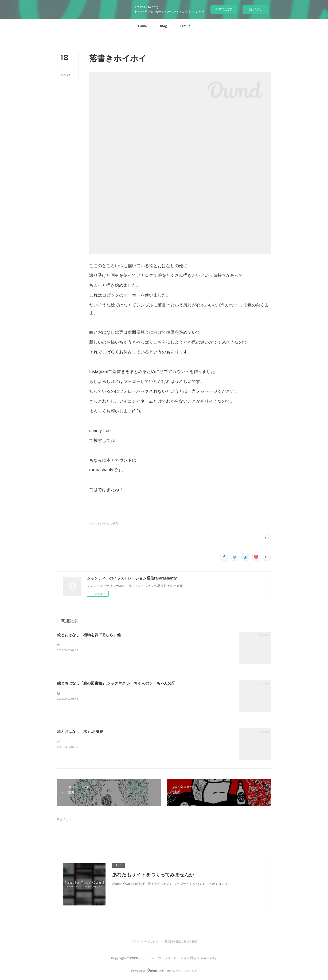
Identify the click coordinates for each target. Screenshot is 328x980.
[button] (142, 26)
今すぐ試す (224, 9)
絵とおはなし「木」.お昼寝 (80, 732)
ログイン (256, 9)
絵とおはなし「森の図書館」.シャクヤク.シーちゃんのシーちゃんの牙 (116, 683)
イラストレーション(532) (104, 524)
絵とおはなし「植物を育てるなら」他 (89, 635)
